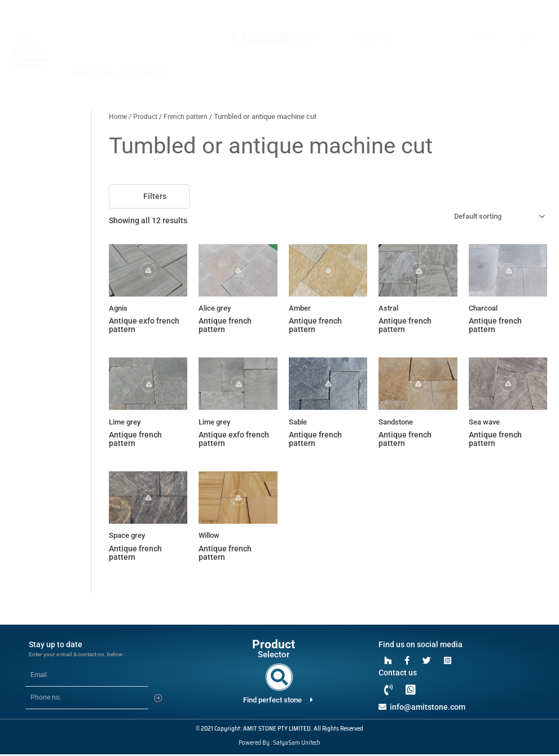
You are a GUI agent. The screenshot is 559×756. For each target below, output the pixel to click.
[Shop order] (492, 216)
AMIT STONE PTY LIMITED (119, 73)
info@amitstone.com (422, 709)
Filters (149, 196)
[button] (527, 38)
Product (147, 116)
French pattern (190, 116)
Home (118, 116)
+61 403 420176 (279, 11)
